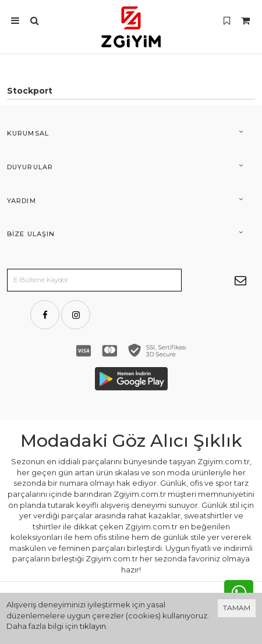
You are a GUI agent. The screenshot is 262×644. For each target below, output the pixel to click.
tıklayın (93, 626)
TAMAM (237, 608)
